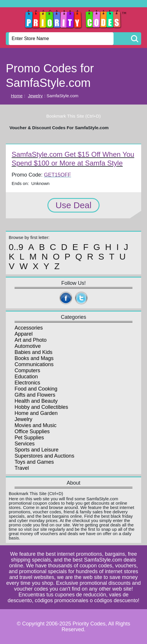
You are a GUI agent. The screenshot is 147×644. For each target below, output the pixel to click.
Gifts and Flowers (35, 395)
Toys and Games (34, 462)
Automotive (28, 346)
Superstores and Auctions (44, 456)
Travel (22, 468)
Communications (34, 364)
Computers (27, 370)
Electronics (27, 383)
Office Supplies (32, 431)
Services (25, 444)
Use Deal (73, 205)
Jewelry (35, 96)
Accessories (29, 328)
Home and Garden (36, 413)
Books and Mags (34, 358)
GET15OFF (57, 175)
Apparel (24, 334)
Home (17, 96)
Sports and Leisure (37, 450)
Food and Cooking (36, 389)
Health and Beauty (36, 401)
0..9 (16, 247)
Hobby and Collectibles (41, 407)
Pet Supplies (29, 438)
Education (26, 377)
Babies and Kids (33, 352)
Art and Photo (31, 340)
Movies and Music (36, 425)
